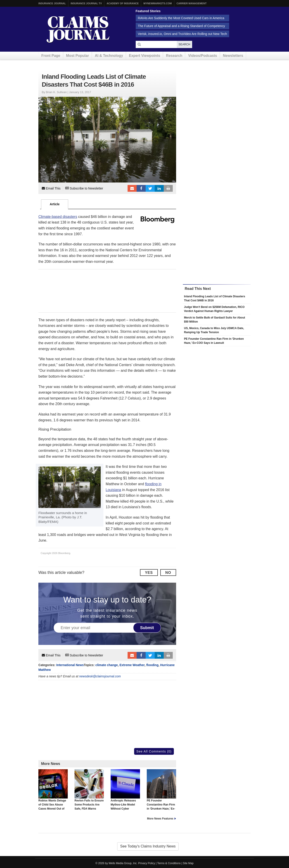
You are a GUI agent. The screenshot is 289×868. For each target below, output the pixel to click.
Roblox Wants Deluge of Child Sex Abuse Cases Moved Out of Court (53, 792)
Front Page (51, 56)
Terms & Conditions (169, 863)
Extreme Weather (132, 665)
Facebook (141, 188)
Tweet (150, 188)
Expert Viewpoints (144, 56)
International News (70, 665)
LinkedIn (159, 188)
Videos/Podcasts (203, 56)
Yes (149, 573)
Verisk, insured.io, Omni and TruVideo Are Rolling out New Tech (183, 34)
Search (184, 44)
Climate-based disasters (58, 217)
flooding (152, 665)
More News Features (160, 819)
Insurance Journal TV (86, 3)
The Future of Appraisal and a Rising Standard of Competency (182, 26)
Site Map (188, 863)
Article (55, 204)
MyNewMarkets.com (157, 3)
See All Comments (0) (154, 751)
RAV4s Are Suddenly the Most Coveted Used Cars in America (181, 18)
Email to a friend (132, 188)
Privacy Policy (147, 863)
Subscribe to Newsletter (84, 188)
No (168, 573)
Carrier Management (192, 3)
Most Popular (78, 56)
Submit (147, 628)
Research (174, 56)
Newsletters (233, 56)
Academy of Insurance (123, 3)
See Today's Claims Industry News (148, 846)
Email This (51, 188)
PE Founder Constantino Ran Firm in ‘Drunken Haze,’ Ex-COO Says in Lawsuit (161, 792)
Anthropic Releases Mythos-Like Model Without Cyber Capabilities (125, 792)
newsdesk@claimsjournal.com (100, 676)
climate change (107, 665)
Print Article (168, 188)
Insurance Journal (52, 3)
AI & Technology (109, 56)
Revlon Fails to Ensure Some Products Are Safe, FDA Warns (89, 790)
